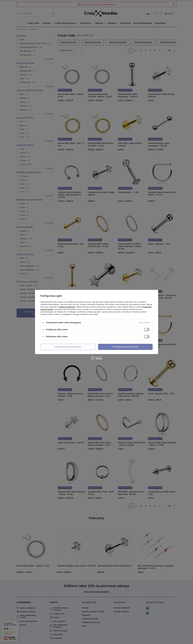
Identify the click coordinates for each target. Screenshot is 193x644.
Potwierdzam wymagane (68, 347)
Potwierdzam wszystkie (125, 347)
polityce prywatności (67, 307)
